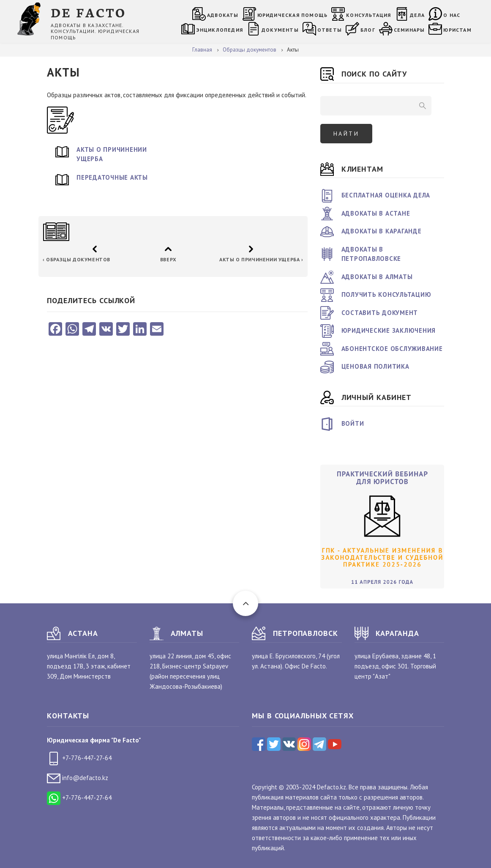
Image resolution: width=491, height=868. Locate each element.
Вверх (168, 259)
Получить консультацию (386, 294)
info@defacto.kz (78, 778)
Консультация (368, 15)
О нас (452, 15)
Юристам (457, 30)
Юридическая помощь (293, 15)
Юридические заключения (389, 330)
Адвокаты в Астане (376, 213)
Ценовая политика (375, 366)
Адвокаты (223, 15)
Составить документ (380, 313)
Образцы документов (76, 259)
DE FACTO (89, 12)
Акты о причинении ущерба (112, 154)
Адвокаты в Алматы (377, 277)
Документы (280, 30)
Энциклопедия (220, 30)
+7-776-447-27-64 (79, 758)
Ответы (330, 30)
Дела (417, 15)
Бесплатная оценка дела (386, 195)
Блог (368, 30)
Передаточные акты (112, 177)
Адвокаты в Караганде (382, 231)
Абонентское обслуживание (392, 349)
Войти (353, 423)
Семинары (409, 30)
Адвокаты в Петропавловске (371, 254)
